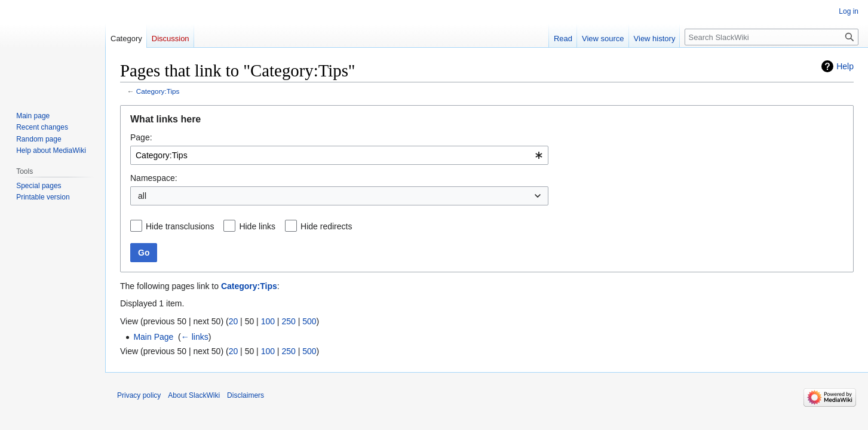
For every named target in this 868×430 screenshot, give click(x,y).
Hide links (257, 226)
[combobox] (339, 155)
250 (288, 321)
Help (845, 66)
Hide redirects (326, 226)
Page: (141, 137)
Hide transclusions (180, 226)
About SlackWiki (194, 395)
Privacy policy (139, 395)
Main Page (153, 337)
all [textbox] (142, 196)
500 (309, 321)
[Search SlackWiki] (772, 37)
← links (195, 337)
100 (268, 321)
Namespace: (154, 178)
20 (234, 321)
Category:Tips (158, 91)
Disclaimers (246, 395)
